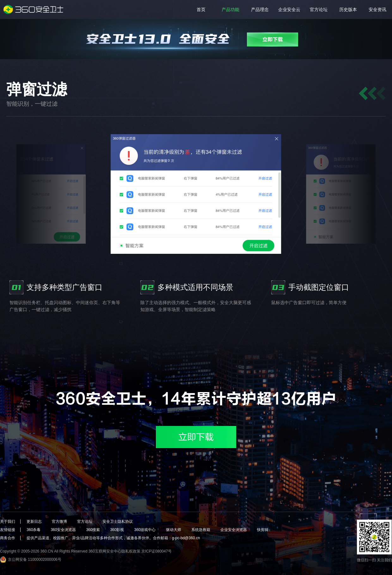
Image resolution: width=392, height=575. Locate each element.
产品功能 (230, 9)
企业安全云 (289, 9)
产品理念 (260, 9)
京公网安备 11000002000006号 (35, 559)
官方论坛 (319, 9)
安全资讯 (377, 9)
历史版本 (348, 9)
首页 (201, 9)
